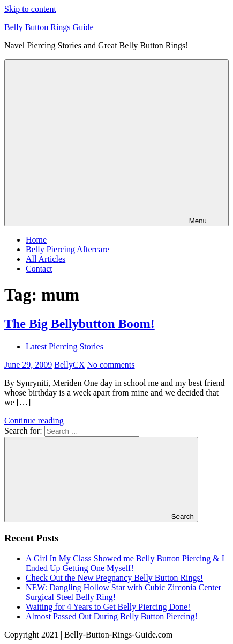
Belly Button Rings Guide (49, 27)
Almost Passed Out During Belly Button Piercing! (112, 616)
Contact (39, 269)
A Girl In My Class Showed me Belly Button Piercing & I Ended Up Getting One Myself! (125, 563)
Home (36, 240)
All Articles (46, 259)
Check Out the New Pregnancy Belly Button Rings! (114, 578)
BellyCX (69, 365)
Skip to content (30, 9)
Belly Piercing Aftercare (67, 249)
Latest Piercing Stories (65, 346)
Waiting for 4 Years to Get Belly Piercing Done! (108, 607)
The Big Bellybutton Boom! (80, 324)
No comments (111, 365)
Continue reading (34, 420)
